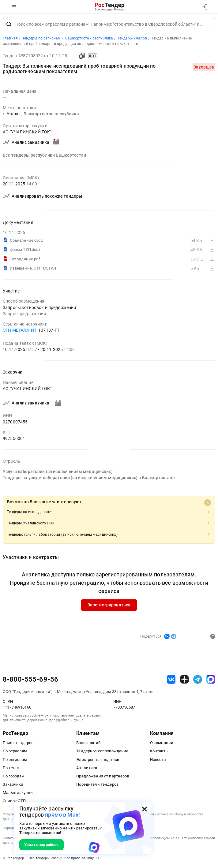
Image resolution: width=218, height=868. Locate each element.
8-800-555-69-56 (30, 680)
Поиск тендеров (18, 744)
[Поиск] (9, 25)
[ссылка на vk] (171, 680)
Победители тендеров (97, 785)
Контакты (159, 752)
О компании (162, 744)
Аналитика (87, 769)
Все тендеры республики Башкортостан (44, 156)
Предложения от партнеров (103, 777)
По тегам (11, 769)
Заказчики (13, 785)
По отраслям (15, 752)
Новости (158, 760)
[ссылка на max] (211, 680)
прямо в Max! (62, 815)
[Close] (208, 503)
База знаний (88, 744)
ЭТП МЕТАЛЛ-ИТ (20, 331)
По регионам (15, 760)
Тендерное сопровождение (102, 752)
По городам (14, 777)
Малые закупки (18, 793)
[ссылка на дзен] (184, 680)
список (209, 839)
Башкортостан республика (51, 115)
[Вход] (205, 7)
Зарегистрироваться (109, 606)
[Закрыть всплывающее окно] (145, 809)
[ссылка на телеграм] (198, 680)
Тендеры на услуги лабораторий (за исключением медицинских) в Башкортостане (89, 479)
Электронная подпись (98, 760)
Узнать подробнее (41, 845)
